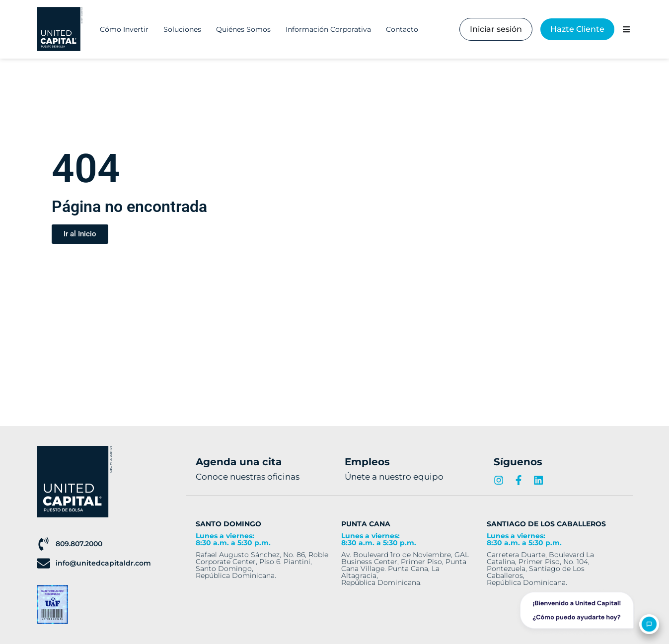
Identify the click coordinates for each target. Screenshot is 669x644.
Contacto (402, 29)
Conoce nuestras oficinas (248, 477)
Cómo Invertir (124, 29)
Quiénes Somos (243, 29)
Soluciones (182, 29)
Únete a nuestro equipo (394, 477)
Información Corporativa (328, 29)
